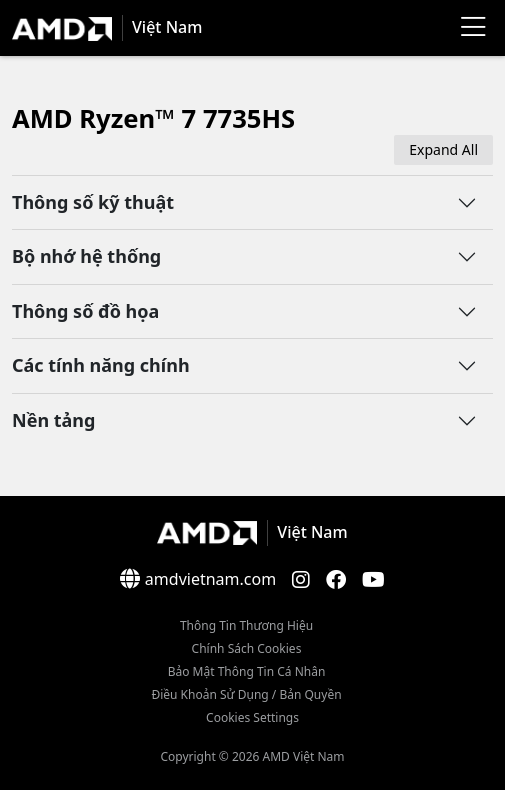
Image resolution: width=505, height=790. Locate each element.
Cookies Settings (252, 717)
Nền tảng (53, 420)
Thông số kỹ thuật (93, 202)
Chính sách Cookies (247, 648)
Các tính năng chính (101, 365)
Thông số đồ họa (85, 311)
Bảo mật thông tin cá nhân (247, 671)
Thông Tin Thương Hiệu (246, 625)
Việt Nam (167, 27)
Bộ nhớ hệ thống (86, 256)
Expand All (443, 149)
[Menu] (473, 28)
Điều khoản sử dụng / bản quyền (246, 694)
